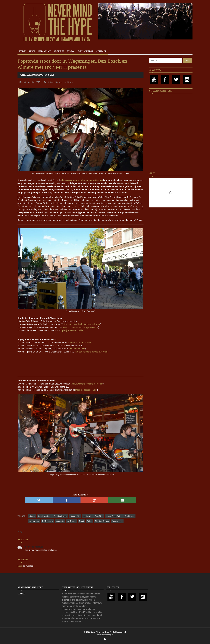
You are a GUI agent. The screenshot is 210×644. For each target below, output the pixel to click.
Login (20, 566)
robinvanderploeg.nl (105, 635)
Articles (59, 51)
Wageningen (117, 521)
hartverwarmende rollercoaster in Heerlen (82, 180)
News (32, 51)
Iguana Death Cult (113, 516)
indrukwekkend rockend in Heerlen (87, 384)
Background (39, 75)
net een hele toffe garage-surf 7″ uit (91, 352)
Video (70, 51)
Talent (81, 521)
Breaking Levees (60, 516)
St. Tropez (71, 521)
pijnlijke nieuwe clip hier (73, 330)
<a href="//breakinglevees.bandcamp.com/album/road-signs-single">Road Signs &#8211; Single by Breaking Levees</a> (80, 364)
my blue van (34, 521)
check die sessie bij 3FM (80, 343)
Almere (32, 516)
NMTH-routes (48, 521)
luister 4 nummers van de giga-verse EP (80, 327)
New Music (44, 51)
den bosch (87, 516)
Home (22, 51)
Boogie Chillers (44, 516)
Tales (89, 521)
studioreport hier (78, 349)
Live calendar (85, 51)
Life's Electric (129, 516)
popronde (60, 521)
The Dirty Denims (102, 521)
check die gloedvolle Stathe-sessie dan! (82, 324)
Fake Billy (99, 516)
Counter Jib (75, 516)
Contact (101, 51)
